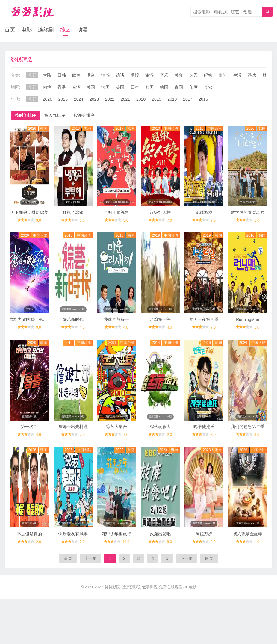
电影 (27, 30)
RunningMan (248, 327)
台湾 (76, 87)
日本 (135, 87)
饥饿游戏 (204, 217)
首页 (10, 30)
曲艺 (222, 75)
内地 (47, 87)
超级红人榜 (160, 217)
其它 (208, 87)
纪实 (208, 75)
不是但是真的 (29, 550)
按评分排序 (84, 116)
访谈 (120, 75)
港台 (91, 75)
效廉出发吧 (160, 550)
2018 (172, 99)
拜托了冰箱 (73, 217)
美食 (179, 75)
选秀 (193, 75)
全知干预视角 (116, 217)
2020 (141, 99)
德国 (164, 87)
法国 (105, 87)
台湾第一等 (160, 327)
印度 (193, 87)
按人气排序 (55, 116)
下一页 (187, 574)
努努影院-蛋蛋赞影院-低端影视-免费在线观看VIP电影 (150, 603)
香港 (62, 87)
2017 (188, 99)
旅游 (149, 75)
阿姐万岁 (204, 550)
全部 (32, 75)
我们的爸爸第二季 (248, 439)
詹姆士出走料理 (73, 439)
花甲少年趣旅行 (116, 550)
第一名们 (29, 439)
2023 (94, 99)
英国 (120, 87)
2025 (63, 99)
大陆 (47, 75)
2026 (47, 99)
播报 (135, 75)
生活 (237, 75)
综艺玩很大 (160, 439)
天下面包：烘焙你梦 (29, 217)
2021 (125, 99)
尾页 (209, 574)
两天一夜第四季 (204, 327)
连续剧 (46, 30)
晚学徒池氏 (204, 439)
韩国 (149, 87)
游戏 (252, 75)
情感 (105, 75)
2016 (203, 99)
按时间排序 (25, 116)
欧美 (76, 75)
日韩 (62, 75)
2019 (156, 99)
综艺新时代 (73, 327)
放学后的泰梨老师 (248, 217)
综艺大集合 (116, 439)
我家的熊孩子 (116, 327)
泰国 (179, 87)
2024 (79, 99)
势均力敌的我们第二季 (30, 327)
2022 (110, 99)
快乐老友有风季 (73, 550)
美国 (91, 87)
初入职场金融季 (248, 550)
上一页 (90, 574)
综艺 (66, 30)
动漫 (82, 30)
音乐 (164, 75)
